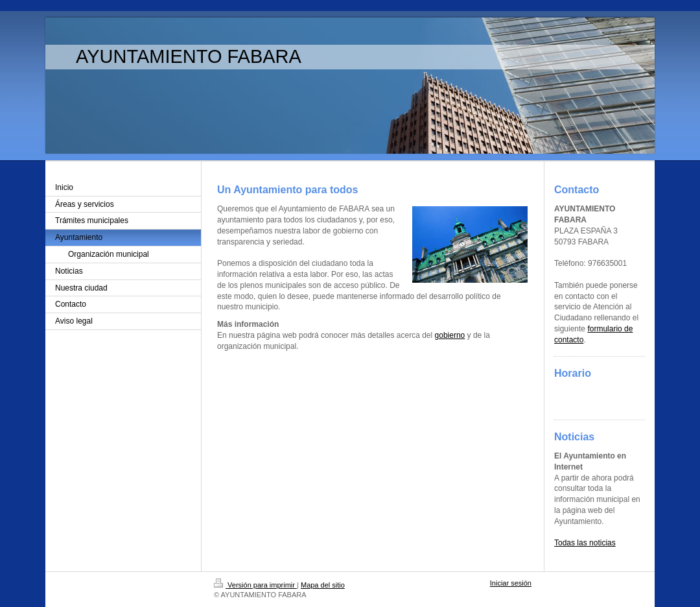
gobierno (450, 335)
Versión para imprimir (255, 585)
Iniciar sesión (511, 583)
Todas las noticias (585, 543)
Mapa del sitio (323, 585)
